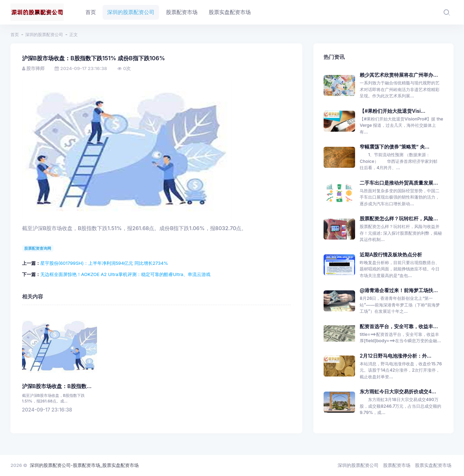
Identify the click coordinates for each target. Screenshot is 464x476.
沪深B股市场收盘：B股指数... (57, 386)
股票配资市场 (397, 465)
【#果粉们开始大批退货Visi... (393, 111)
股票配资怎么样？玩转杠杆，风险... (399, 218)
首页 (15, 35)
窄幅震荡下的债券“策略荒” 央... (394, 147)
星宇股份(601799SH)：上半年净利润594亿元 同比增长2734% (104, 263)
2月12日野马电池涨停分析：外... (396, 356)
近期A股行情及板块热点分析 (391, 254)
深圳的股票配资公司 (44, 35)
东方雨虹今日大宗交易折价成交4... (398, 391)
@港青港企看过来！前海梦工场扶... (399, 290)
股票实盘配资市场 (433, 465)
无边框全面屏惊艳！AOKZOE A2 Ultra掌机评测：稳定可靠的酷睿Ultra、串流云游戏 (126, 274)
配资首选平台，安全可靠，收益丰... (399, 326)
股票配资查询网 (38, 248)
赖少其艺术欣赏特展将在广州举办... (399, 75)
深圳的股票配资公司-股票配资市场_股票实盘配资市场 (84, 465)
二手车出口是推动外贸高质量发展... (399, 183)
